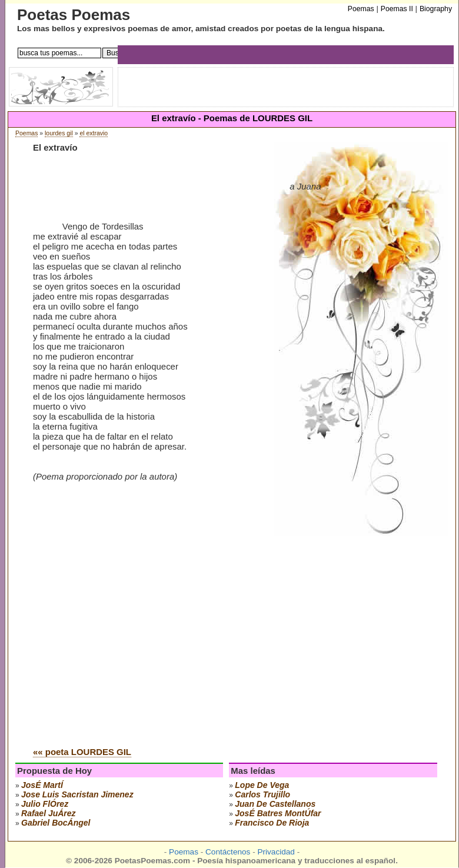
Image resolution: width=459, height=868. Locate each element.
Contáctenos (228, 852)
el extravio (94, 133)
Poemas (26, 133)
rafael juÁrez (49, 813)
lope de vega (262, 785)
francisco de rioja (272, 823)
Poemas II (397, 9)
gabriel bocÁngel (56, 823)
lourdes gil (59, 133)
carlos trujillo (262, 794)
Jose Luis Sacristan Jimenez (77, 794)
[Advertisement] (110, 621)
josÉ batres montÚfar (278, 813)
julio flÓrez (45, 804)
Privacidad (276, 852)
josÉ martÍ (42, 785)
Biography (436, 9)
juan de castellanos (275, 804)
